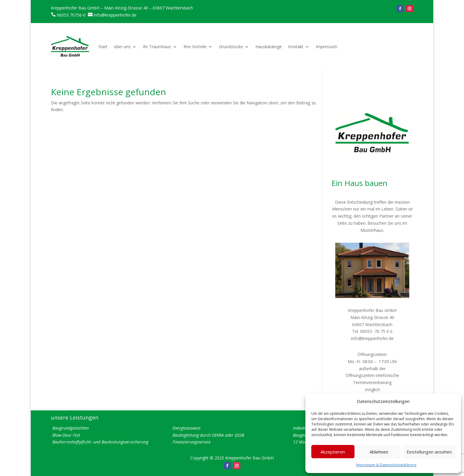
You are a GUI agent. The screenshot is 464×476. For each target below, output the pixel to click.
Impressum (327, 47)
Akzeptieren (333, 452)
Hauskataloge (269, 47)
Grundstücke (231, 47)
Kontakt (296, 47)
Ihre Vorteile (195, 47)
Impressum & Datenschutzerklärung (386, 465)
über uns (122, 47)
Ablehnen (379, 452)
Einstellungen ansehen (429, 452)
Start (103, 47)
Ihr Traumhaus (157, 47)
